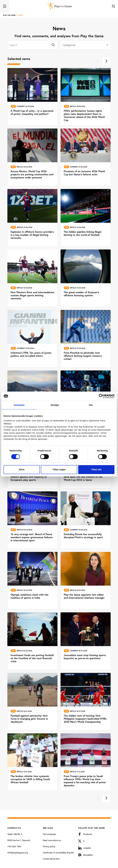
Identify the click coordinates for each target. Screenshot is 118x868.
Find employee (49, 834)
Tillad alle (96, 469)
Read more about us (52, 840)
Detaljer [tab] (55, 405)
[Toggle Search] (113, 6)
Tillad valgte (59, 469)
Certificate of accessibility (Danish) (58, 853)
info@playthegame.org (18, 853)
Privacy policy (49, 846)
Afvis (22, 469)
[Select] (86, 45)
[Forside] (59, 6)
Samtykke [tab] (19, 405)
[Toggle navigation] (5, 6)
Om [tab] (91, 405)
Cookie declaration (51, 859)
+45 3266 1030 (14, 846)
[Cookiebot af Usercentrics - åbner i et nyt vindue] (101, 396)
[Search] (32, 45)
